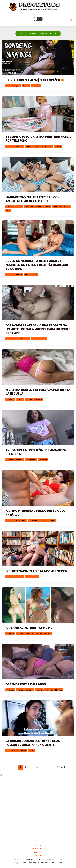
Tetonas (58, 146)
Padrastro (38, 399)
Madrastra (39, 146)
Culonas (26, 86)
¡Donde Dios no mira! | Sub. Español (35, 80)
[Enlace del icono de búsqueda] (3, 20)
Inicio (38, 845)
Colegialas (16, 86)
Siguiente (63, 767)
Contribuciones (38, 848)
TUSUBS (38, 855)
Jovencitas (36, 86)
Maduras (49, 146)
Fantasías (19, 146)
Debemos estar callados (26, 684)
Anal (8, 86)
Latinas (39, 633)
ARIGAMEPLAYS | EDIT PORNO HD (29, 628)
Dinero (24, 750)
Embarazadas (21, 520)
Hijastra (38, 207)
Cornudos (10, 633)
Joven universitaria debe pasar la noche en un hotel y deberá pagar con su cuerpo (37, 265)
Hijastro (29, 146)
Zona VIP (38, 852)
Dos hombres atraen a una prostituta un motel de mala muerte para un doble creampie (38, 329)
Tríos (8, 210)
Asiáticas (10, 207)
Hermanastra (31, 460)
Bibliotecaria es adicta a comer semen (36, 571)
